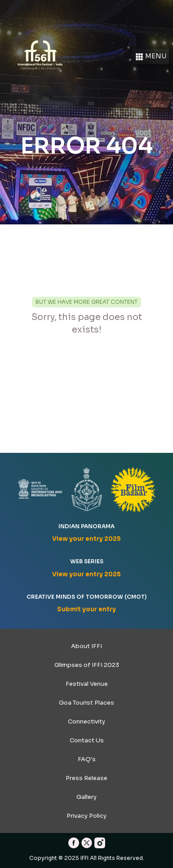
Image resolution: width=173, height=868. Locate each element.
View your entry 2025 (86, 539)
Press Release (86, 778)
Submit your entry (86, 609)
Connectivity (86, 721)
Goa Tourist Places (86, 703)
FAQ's (87, 759)
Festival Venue (87, 684)
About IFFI (86, 646)
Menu (151, 57)
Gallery (86, 797)
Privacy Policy (86, 816)
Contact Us (87, 740)
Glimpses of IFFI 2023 (87, 665)
